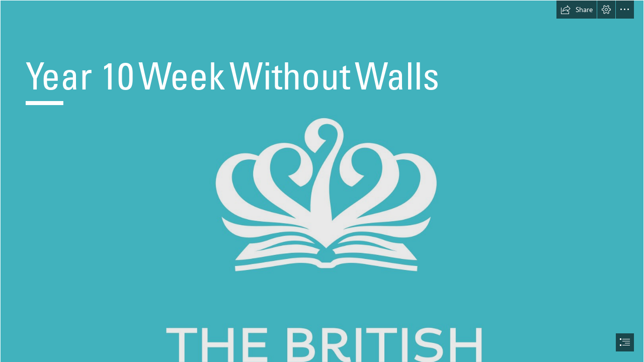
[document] (322, 181)
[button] (577, 10)
